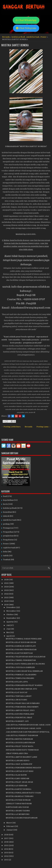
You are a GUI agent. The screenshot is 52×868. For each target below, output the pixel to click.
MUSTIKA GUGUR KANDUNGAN (20, 743)
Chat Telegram (26, 28)
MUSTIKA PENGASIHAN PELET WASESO (24, 685)
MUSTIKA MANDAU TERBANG (20, 796)
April (9, 636)
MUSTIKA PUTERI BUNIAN (18, 800)
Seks (5, 552)
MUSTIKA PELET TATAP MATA (19, 746)
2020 (7, 601)
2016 (6, 842)
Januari (10, 830)
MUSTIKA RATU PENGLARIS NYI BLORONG (25, 664)
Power (43, 37)
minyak (6, 516)
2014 (6, 849)
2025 (7, 583)
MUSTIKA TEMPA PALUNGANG (20, 678)
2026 (7, 580)
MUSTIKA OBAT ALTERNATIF (19, 764)
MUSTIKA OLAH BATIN (16, 775)
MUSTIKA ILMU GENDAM (17, 778)
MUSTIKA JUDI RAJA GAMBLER (20, 667)
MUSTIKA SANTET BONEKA (15, 45)
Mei (8, 632)
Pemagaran (8, 528)
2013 (6, 853)
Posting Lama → (44, 427)
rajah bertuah (9, 548)
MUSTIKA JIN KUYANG (16, 700)
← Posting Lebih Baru (11, 427)
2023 (7, 590)
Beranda (6, 37)
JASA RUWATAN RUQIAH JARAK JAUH (23, 728)
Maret (9, 823)
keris (5, 504)
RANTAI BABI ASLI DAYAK (17, 807)
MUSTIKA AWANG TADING (18, 811)
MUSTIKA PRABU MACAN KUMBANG (23, 703)
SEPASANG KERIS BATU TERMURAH (22, 750)
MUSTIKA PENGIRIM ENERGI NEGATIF (23, 768)
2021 (6, 598)
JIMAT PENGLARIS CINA (17, 753)
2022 (7, 594)
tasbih (6, 556)
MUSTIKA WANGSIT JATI (17, 721)
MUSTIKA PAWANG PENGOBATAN (21, 650)
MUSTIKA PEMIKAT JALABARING (21, 675)
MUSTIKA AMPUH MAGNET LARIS (21, 757)
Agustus (10, 622)
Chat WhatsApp (26, 20)
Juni (9, 629)
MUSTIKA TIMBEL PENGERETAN (21, 660)
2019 (6, 605)
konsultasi (8, 512)
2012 (6, 856)
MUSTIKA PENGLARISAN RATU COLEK (23, 793)
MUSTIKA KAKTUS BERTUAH (19, 653)
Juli (8, 625)
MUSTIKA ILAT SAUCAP (17, 692)
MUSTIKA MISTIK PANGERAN (19, 739)
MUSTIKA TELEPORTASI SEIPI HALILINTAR (26, 657)
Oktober (10, 614)
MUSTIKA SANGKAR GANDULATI (21, 646)
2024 (7, 587)
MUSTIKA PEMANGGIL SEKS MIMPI (22, 707)
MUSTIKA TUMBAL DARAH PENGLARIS (24, 639)
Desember (11, 607)
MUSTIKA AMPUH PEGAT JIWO (20, 710)
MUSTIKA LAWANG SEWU (18, 761)
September (12, 618)
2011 (6, 860)
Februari (11, 826)
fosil (5, 496)
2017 (6, 838)
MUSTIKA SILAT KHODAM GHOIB (21, 642)
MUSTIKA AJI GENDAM (16, 786)
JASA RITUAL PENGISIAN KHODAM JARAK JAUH (28, 725)
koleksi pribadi (18, 37)
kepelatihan (8, 500)
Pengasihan (8, 532)
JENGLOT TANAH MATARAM (19, 804)
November (11, 611)
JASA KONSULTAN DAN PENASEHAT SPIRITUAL (28, 732)
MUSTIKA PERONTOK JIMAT (19, 718)
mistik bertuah (33, 37)
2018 (6, 835)
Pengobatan (8, 540)
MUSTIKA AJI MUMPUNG (18, 814)
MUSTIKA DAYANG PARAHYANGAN (22, 818)
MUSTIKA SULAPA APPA (17, 682)
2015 (6, 845)
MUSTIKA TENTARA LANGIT (19, 696)
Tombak (7, 560)
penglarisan (8, 536)
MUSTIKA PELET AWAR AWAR (19, 782)
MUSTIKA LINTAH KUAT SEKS (20, 771)
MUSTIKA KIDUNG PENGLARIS (20, 714)
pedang (6, 524)
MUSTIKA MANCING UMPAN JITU (21, 689)
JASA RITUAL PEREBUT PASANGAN (22, 735)
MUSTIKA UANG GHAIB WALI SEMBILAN (24, 671)
